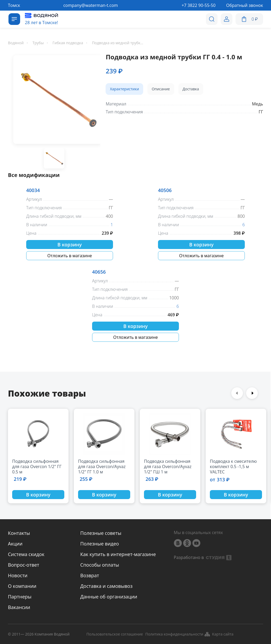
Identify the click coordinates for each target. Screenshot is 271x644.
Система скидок (26, 554)
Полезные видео (100, 544)
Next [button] (252, 393)
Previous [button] (237, 393)
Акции (15, 544)
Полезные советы (101, 533)
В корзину (70, 245)
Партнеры (20, 597)
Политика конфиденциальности (174, 634)
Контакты (19, 533)
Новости (18, 575)
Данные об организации (109, 597)
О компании (22, 586)
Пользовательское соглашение (114, 634)
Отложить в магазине (70, 256)
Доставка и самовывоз (106, 586)
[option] (54, 101)
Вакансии (19, 607)
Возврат (90, 575)
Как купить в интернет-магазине (118, 554)
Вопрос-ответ (24, 565)
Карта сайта (219, 634)
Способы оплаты (100, 565)
